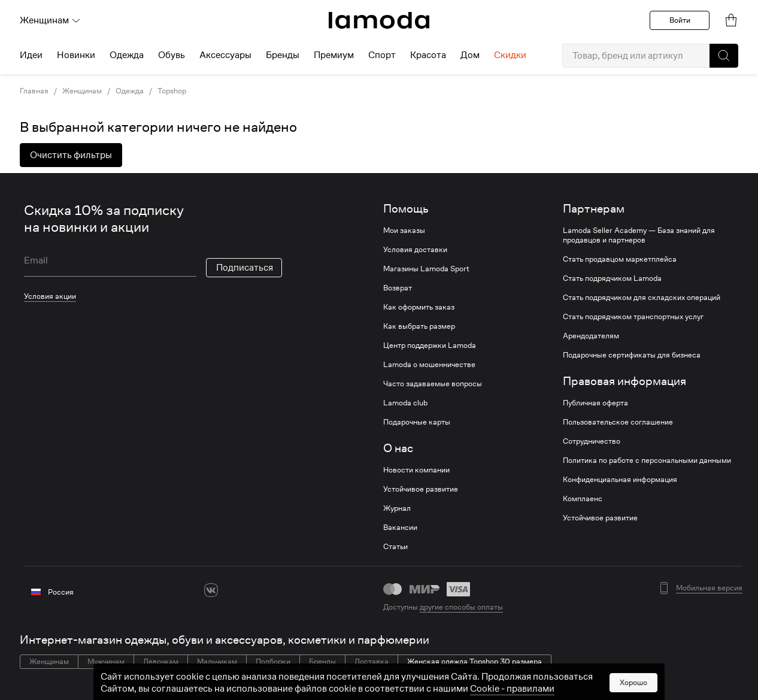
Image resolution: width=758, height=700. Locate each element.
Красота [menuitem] (428, 55)
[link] (379, 20)
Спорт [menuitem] (382, 55)
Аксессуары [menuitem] (225, 55)
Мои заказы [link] (404, 231)
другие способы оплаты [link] (461, 607)
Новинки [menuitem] (76, 55)
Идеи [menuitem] (31, 55)
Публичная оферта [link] (595, 403)
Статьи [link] (395, 547)
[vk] (211, 590)
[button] (724, 56)
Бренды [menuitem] (283, 55)
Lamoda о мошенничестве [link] (429, 365)
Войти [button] (680, 20)
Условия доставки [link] (415, 250)
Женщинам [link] (82, 91)
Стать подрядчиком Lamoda (612, 278)
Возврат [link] (398, 288)
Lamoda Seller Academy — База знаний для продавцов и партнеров (639, 235)
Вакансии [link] (400, 528)
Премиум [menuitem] (334, 55)
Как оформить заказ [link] (419, 307)
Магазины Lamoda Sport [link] (426, 269)
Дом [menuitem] (470, 55)
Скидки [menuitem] (510, 55)
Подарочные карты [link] (417, 422)
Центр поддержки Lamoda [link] (430, 346)
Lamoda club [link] (405, 403)
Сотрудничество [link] (592, 441)
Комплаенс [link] (583, 499)
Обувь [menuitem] (172, 55)
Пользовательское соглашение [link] (618, 422)
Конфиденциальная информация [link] (620, 480)
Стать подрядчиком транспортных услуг (633, 317)
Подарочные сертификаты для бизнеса (632, 355)
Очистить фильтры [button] (71, 155)
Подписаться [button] (245, 268)
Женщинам (50, 20)
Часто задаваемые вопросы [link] (433, 384)
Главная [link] (34, 91)
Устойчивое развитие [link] (421, 489)
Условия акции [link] (50, 296)
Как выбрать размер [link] (419, 326)
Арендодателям (591, 336)
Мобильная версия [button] (709, 588)
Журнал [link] (397, 508)
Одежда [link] (130, 91)
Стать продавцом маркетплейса (620, 259)
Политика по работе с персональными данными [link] (647, 460)
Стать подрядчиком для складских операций (642, 298)
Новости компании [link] (416, 470)
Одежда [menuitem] (127, 55)
